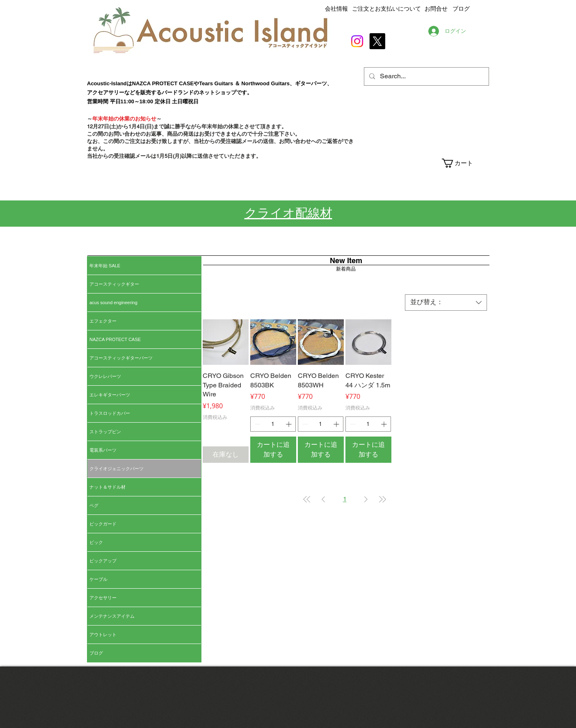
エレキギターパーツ (110, 395)
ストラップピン (105, 432)
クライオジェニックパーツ (117, 469)
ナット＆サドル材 (107, 487)
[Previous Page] (323, 499)
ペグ (94, 505)
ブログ (96, 653)
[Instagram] (357, 41)
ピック (96, 542)
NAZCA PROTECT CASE (115, 339)
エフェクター (103, 321)
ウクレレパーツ (105, 376)
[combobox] (446, 303)
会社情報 (336, 9)
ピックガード (103, 524)
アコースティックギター (114, 284)
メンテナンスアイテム (112, 616)
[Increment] (289, 424)
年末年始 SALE (105, 266)
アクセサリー (103, 598)
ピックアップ (103, 561)
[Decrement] (257, 424)
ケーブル (98, 579)
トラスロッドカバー (110, 413)
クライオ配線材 (288, 213)
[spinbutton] (273, 424)
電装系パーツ (103, 450)
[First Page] (307, 499)
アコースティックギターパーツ (121, 358)
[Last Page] (382, 499)
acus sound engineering (113, 303)
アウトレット (103, 635)
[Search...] (426, 76)
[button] (465, 163)
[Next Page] (366, 499)
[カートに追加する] (273, 450)
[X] (377, 41)
